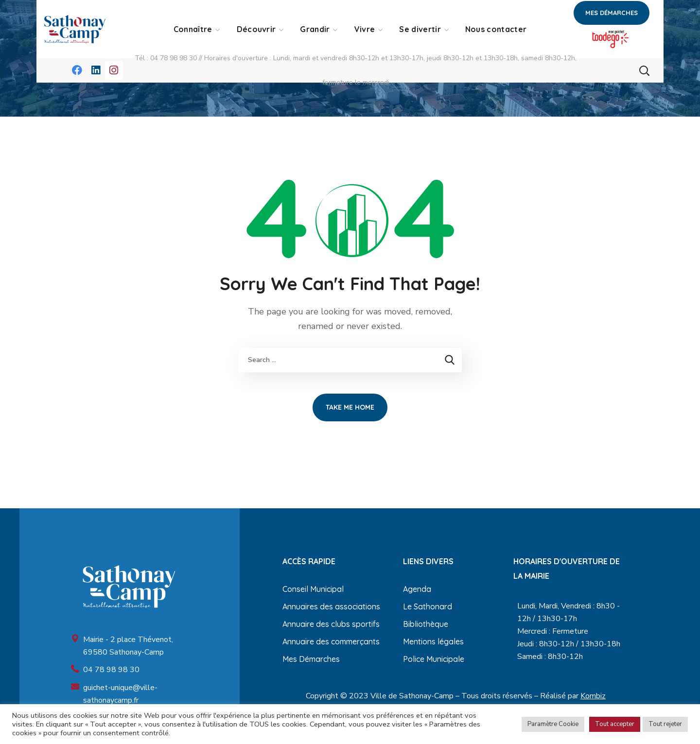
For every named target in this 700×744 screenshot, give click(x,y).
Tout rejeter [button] (665, 724)
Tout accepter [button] (615, 724)
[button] (612, 13)
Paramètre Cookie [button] (553, 724)
